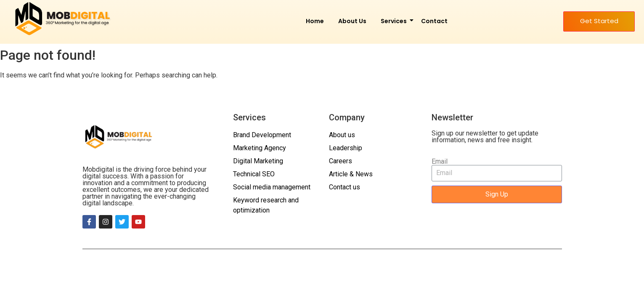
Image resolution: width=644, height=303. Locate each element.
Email (440, 162)
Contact (434, 21)
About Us (352, 21)
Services (395, 21)
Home (315, 21)
